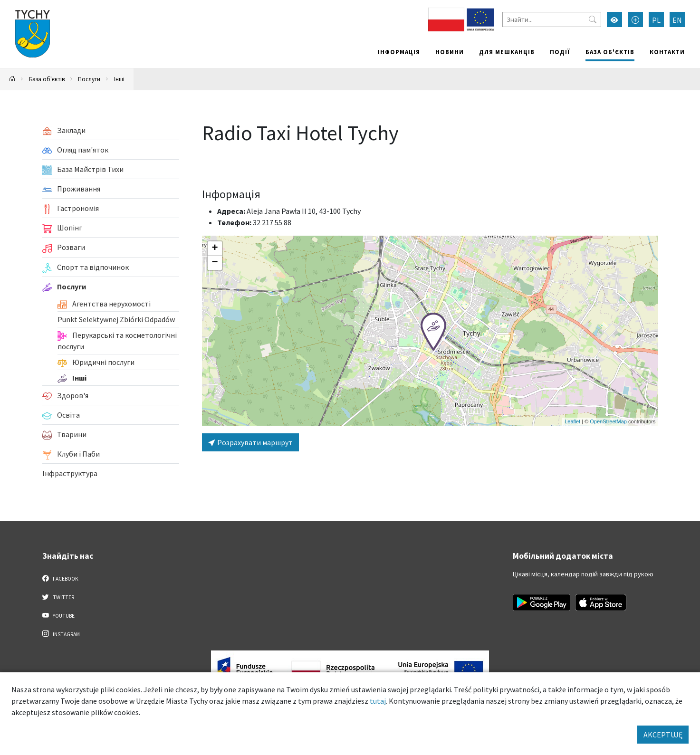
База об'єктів (610, 52)
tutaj (378, 701)
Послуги (89, 79)
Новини (450, 52)
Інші (119, 79)
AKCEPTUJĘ (663, 735)
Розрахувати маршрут (250, 442)
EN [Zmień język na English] (677, 20)
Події (560, 52)
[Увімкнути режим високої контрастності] (614, 19)
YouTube (59, 615)
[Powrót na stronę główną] (12, 79)
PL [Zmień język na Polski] (656, 20)
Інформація (399, 52)
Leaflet (572, 421)
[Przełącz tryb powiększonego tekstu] (635, 19)
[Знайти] (552, 19)
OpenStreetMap (608, 421)
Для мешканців (507, 52)
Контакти (667, 52)
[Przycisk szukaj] (593, 19)
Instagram (61, 634)
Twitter (58, 597)
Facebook (61, 578)
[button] (433, 332)
